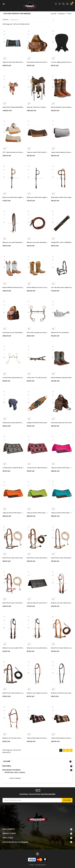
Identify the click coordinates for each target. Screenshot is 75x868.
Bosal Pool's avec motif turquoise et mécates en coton (22, 558)
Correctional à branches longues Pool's (16, 378)
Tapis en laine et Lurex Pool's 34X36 (39, 603)
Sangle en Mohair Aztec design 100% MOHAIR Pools (44, 423)
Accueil (7, 761)
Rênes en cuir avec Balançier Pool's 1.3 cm (41, 242)
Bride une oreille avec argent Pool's (15, 197)
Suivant (71, 750)
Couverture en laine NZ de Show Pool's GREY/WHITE (20, 468)
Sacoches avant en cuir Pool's (61, 423)
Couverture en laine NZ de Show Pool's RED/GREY (44, 468)
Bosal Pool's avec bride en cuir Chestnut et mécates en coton (24, 693)
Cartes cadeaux (15, 778)
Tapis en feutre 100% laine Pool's (38, 152)
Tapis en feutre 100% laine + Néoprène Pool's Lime (44, 513)
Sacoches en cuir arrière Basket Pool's (16, 333)
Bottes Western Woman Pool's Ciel (15, 287)
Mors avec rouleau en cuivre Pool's (39, 333)
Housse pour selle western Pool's (14, 423)
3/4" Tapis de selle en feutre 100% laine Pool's (18, 152)
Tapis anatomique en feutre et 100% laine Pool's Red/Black (47, 738)
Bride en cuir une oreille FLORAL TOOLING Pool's (19, 648)
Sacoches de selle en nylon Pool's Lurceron (42, 62)
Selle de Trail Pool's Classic (36, 107)
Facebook (37, 854)
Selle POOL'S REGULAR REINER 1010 (14, 107)
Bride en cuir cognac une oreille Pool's (40, 693)
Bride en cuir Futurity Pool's (12, 738)
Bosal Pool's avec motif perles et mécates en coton (20, 603)
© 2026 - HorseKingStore (38, 865)
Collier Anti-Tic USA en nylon (37, 378)
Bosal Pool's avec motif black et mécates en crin (44, 558)
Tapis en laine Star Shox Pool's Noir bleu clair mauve (21, 62)
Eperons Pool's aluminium (60, 333)
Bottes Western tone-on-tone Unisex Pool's (42, 287)
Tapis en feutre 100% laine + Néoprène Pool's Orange (21, 513)
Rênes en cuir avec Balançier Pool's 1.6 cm (17, 242)
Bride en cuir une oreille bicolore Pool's (40, 648)
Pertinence (32, 20)
